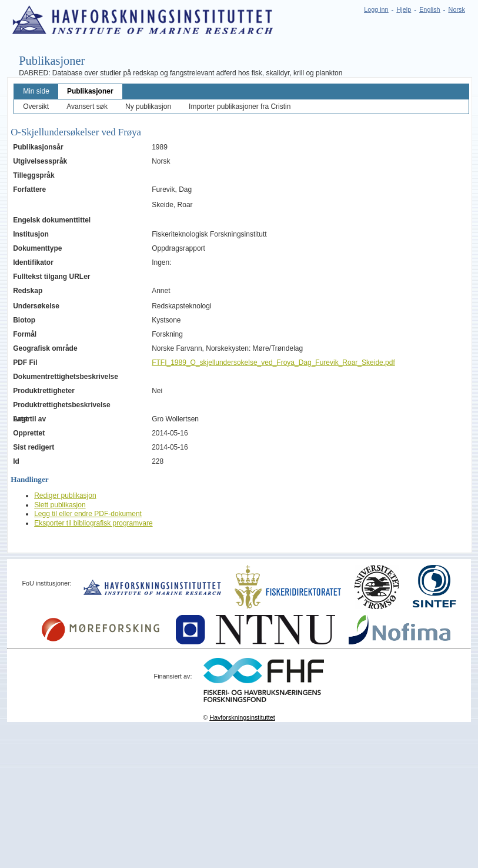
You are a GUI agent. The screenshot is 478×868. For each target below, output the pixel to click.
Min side (36, 91)
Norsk (457, 9)
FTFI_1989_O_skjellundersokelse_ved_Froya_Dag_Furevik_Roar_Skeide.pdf (273, 363)
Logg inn (376, 9)
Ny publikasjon (148, 107)
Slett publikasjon (60, 505)
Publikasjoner (90, 91)
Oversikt (36, 107)
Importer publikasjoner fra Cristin (240, 107)
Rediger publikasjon (65, 495)
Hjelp (404, 9)
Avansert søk (87, 107)
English (429, 9)
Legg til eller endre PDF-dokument (88, 514)
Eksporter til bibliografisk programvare (93, 523)
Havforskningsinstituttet (242, 717)
